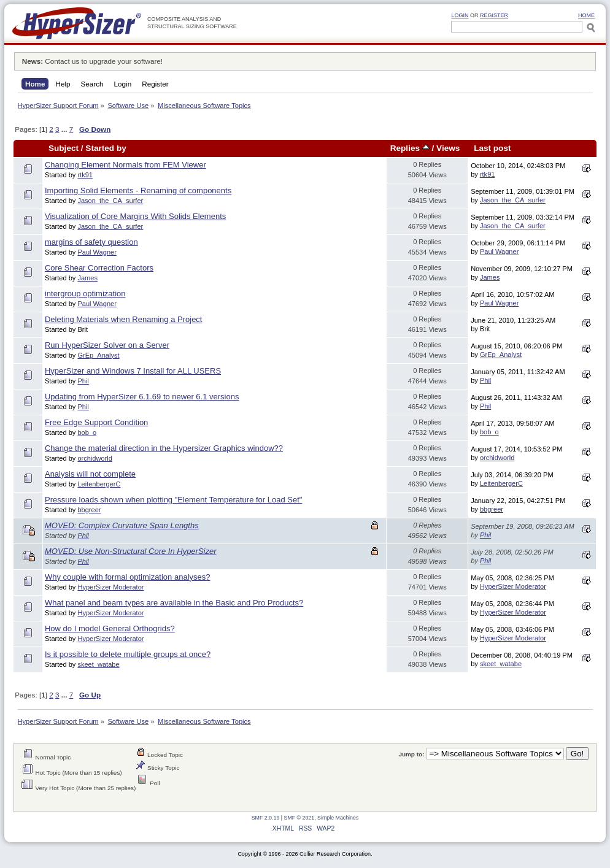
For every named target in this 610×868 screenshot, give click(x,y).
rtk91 (85, 175)
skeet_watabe (98, 664)
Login (460, 15)
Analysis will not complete (90, 474)
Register (494, 15)
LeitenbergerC (99, 484)
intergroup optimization (85, 294)
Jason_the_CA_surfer (110, 201)
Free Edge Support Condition (96, 422)
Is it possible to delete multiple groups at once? (128, 654)
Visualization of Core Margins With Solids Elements (135, 216)
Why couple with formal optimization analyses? (128, 577)
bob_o (87, 432)
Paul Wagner (97, 252)
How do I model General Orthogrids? (110, 628)
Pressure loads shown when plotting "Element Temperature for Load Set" (173, 500)
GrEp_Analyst (98, 355)
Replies (410, 148)
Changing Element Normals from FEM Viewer (125, 165)
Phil (83, 381)
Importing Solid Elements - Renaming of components (138, 190)
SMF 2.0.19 (266, 818)
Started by (106, 148)
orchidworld (95, 458)
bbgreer (89, 510)
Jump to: (411, 754)
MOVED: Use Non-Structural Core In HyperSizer (131, 551)
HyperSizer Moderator (110, 587)
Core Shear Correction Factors (99, 268)
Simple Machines (338, 818)
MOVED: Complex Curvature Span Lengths (122, 525)
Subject (64, 148)
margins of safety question (91, 242)
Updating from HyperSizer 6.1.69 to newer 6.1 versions (142, 397)
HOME (586, 15)
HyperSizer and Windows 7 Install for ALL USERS (133, 371)
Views (448, 148)
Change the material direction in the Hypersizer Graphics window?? (164, 448)
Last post (492, 148)
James (87, 278)
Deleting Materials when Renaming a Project (124, 319)
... (65, 129)
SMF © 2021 (299, 818)
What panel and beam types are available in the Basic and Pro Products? (174, 603)
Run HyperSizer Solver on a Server (107, 345)
